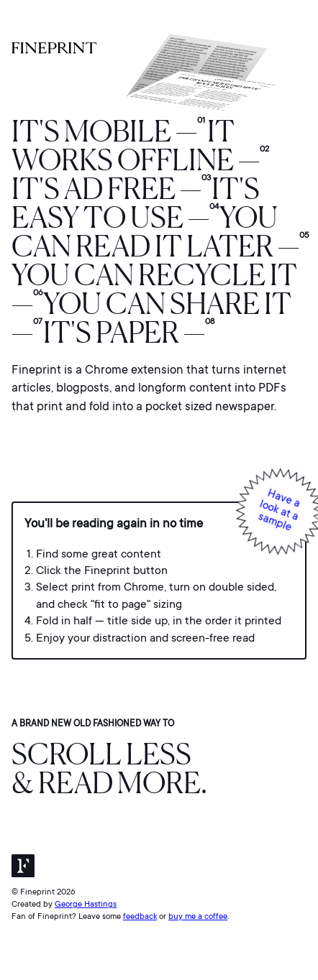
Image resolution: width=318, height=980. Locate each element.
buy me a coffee (198, 916)
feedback (140, 916)
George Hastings (86, 904)
